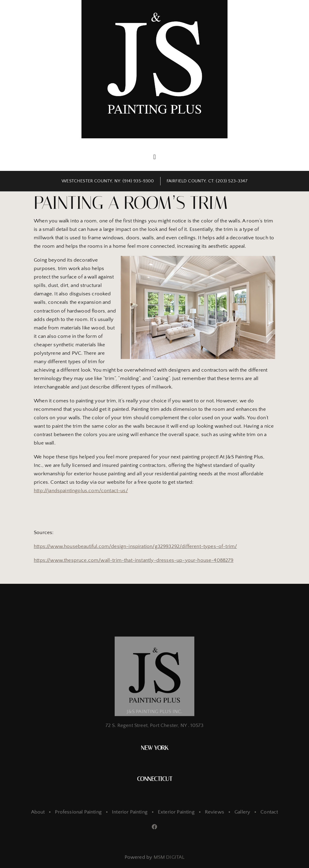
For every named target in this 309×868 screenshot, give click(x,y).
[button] (154, 157)
